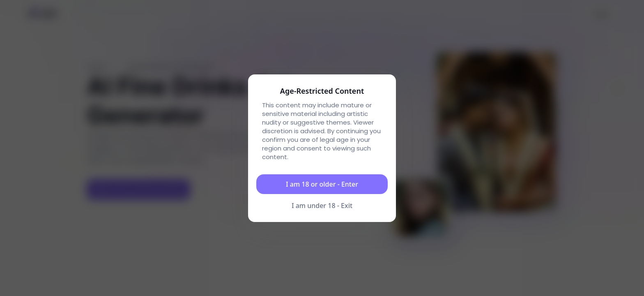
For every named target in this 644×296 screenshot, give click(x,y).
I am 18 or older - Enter (322, 184)
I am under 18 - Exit (322, 206)
